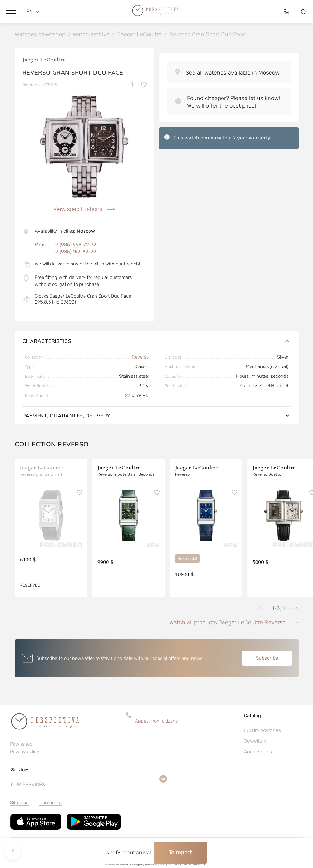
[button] (11, 11)
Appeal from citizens (156, 722)
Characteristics (157, 342)
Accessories (258, 753)
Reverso (140, 358)
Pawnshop (21, 745)
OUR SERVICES (28, 786)
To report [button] (180, 852)
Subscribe (267, 659)
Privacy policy (25, 752)
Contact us (51, 804)
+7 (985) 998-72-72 (75, 246)
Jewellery (255, 742)
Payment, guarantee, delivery (157, 417)
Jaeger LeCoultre (44, 61)
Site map (19, 804)
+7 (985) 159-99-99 (75, 253)
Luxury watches (262, 732)
